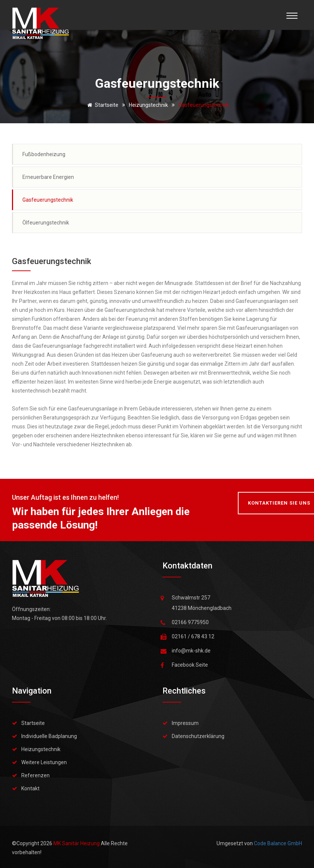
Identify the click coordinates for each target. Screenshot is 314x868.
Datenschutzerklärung (198, 736)
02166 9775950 (190, 622)
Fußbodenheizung (44, 154)
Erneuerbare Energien (48, 177)
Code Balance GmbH (278, 843)
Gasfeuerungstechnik (48, 200)
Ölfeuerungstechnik (46, 223)
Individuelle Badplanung (49, 736)
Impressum (185, 723)
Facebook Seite (190, 665)
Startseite (102, 105)
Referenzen (35, 775)
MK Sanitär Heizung (77, 843)
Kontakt (30, 788)
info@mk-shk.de (191, 651)
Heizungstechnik (41, 749)
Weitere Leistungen (44, 762)
